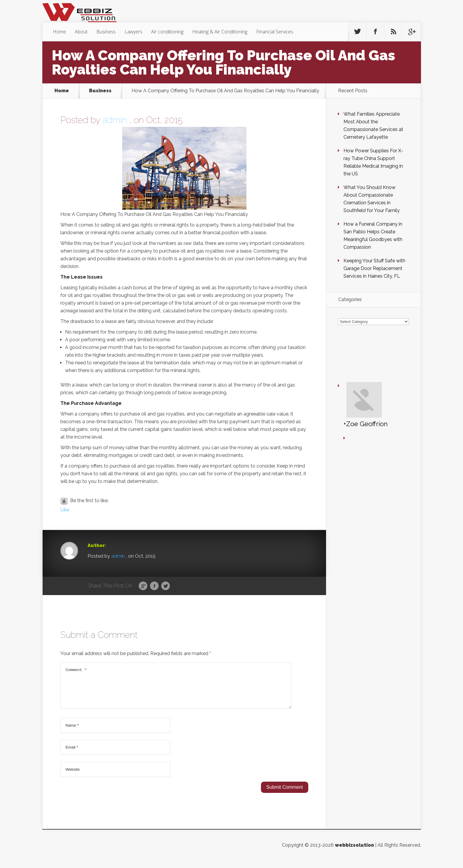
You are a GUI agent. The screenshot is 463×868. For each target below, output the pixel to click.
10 (7, 396)
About (81, 32)
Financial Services (275, 32)
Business (106, 32)
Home (59, 32)
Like (65, 510)
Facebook (154, 586)
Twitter (166, 586)
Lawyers (133, 32)
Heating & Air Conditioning (220, 32)
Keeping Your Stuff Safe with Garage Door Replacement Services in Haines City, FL (374, 268)
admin (115, 120)
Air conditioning (167, 32)
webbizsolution (354, 852)
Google (143, 586)
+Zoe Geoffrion (348, 374)
